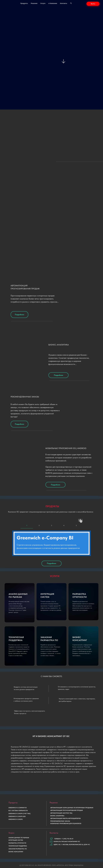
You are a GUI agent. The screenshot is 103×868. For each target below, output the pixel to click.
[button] (93, 4)
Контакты (64, 3)
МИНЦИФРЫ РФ (65, 864)
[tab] (27, 521)
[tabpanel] (51, 543)
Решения (34, 3)
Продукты (24, 3)
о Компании (53, 3)
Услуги (43, 3)
